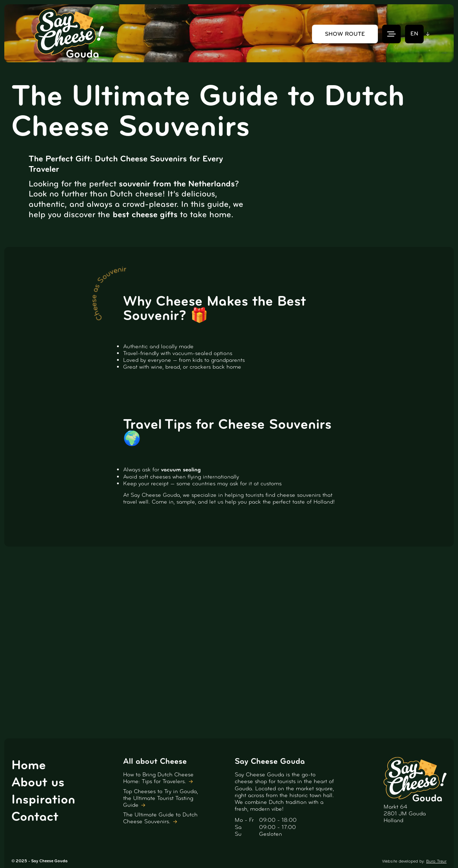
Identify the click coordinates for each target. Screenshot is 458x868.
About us (38, 782)
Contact (35, 816)
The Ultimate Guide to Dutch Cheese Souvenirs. (160, 818)
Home (29, 765)
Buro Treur (436, 861)
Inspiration (43, 799)
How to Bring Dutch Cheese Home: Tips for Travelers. (158, 778)
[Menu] (391, 34)
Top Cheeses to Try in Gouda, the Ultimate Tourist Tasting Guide (160, 798)
